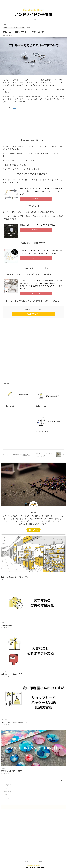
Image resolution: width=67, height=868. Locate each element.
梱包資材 (8, 788)
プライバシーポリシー (23, 858)
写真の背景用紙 (7, 623)
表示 (15, 108)
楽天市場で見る (28, 198)
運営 (7, 785)
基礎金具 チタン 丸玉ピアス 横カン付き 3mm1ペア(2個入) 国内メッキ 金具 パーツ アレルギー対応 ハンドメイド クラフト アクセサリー (41, 191)
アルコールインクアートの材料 (12, 768)
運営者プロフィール (44, 858)
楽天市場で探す (33, 311)
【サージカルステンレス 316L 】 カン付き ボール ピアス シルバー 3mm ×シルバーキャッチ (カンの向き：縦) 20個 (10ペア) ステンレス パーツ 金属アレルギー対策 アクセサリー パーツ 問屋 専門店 (41, 283)
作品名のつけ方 (42, 403)
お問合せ (34, 858)
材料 (7, 792)
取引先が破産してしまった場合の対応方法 (16, 574)
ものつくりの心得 (42, 429)
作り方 (8, 795)
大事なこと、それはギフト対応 (12, 671)
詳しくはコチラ (33, 527)
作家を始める (10, 782)
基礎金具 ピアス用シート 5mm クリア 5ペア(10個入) (37, 225)
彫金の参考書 (10, 403)
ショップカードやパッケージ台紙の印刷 (15, 719)
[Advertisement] (33, 125)
